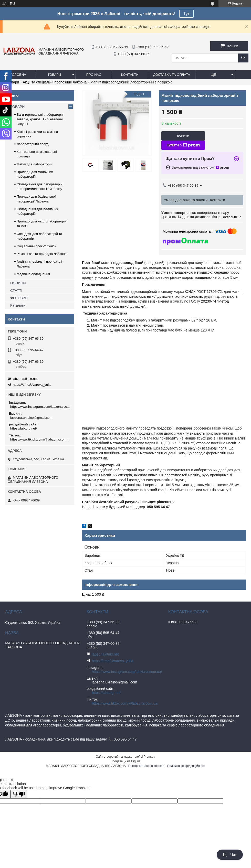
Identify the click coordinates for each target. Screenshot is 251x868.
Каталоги (18, 305)
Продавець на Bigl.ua (126, 761)
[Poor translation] (19, 794)
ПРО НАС (94, 75)
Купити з (183, 145)
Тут (186, 14)
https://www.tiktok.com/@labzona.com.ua (40, 439)
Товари (13, 82)
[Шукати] (243, 58)
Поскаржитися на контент (147, 766)
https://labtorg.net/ (24, 428)
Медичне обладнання (33, 274)
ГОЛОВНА (18, 75)
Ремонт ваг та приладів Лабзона (42, 254)
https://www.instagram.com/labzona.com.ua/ (40, 407)
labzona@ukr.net (25, 379)
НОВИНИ (18, 283)
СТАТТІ (16, 291)
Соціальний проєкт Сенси (36, 246)
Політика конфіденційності (186, 766)
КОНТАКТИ (130, 75)
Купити (183, 136)
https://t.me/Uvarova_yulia (32, 385)
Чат (230, 855)
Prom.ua (149, 757)
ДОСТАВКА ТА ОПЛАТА (172, 75)
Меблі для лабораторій (34, 164)
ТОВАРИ (54, 75)
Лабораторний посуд (33, 144)
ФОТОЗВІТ (19, 298)
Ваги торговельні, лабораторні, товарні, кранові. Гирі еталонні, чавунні (40, 119)
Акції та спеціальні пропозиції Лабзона (55, 82)
